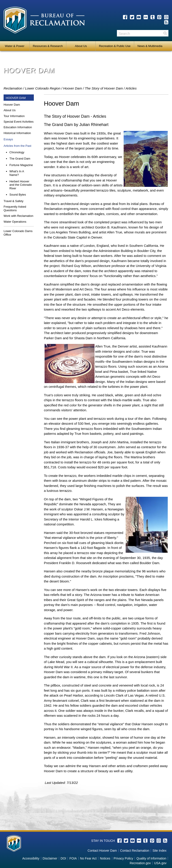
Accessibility (31, 858)
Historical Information (17, 133)
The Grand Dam (20, 159)
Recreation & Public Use (115, 46)
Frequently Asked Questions (15, 208)
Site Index (159, 851)
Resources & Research (48, 46)
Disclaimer (50, 858)
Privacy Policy (123, 858)
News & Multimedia (150, 46)
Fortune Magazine (21, 165)
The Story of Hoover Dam (104, 88)
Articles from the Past (17, 146)
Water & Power (15, 46)
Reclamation (13, 88)
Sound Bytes (18, 195)
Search (165, 33)
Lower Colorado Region (43, 88)
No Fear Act (88, 858)
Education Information (18, 127)
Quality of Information (151, 858)
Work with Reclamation (18, 216)
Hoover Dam (73, 88)
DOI (63, 858)
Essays (8, 139)
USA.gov (160, 863)
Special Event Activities (19, 122)
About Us (81, 46)
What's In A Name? (17, 173)
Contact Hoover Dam (102, 851)
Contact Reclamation (135, 851)
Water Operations (15, 222)
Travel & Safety (13, 201)
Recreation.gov (140, 863)
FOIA (73, 858)
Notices (105, 858)
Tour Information (14, 116)
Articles (131, 88)
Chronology (17, 152)
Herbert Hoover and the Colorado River (21, 185)
